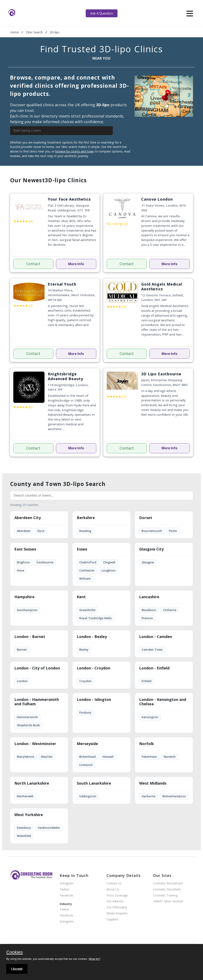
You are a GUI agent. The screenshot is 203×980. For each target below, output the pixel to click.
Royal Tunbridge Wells (95, 618)
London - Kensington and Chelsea (163, 702)
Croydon (85, 681)
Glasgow (148, 562)
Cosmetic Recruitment (168, 883)
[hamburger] (190, 13)
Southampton (27, 610)
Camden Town (152, 650)
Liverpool (86, 765)
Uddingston (88, 796)
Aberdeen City (28, 518)
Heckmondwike (49, 828)
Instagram (67, 883)
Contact (33, 264)
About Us (113, 889)
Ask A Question (101, 13)
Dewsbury (24, 828)
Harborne (149, 796)
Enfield (147, 681)
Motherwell (25, 796)
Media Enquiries (117, 913)
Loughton (109, 570)
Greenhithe (87, 610)
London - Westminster (35, 744)
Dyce (41, 531)
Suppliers (113, 919)
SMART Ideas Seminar (168, 901)
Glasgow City (151, 549)
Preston (147, 618)
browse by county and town (75, 151)
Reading (85, 531)
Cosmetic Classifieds (167, 889)
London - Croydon (93, 668)
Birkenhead (87, 757)
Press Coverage (117, 896)
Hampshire (24, 597)
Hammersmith (27, 717)
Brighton (23, 562)
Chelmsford (88, 562)
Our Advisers (115, 901)
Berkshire (86, 518)
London (22, 681)
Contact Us (114, 883)
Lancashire (149, 597)
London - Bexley (92, 637)
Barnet (22, 650)
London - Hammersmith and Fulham (37, 702)
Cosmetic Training (165, 896)
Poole (173, 531)
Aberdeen (24, 531)
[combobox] (70, 131)
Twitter (64, 889)
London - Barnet (30, 637)
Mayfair (47, 757)
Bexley (84, 650)
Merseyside (87, 744)
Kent (81, 597)
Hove (20, 570)
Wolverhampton (174, 796)
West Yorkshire (29, 815)
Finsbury (85, 712)
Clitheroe (170, 610)
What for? (94, 959)
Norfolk (147, 744)
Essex (82, 549)
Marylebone (25, 757)
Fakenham (149, 757)
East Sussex (25, 549)
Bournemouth (152, 531)
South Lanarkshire (94, 783)
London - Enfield (154, 668)
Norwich (170, 757)
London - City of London (37, 668)
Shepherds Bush (28, 725)
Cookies (14, 953)
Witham (85, 579)
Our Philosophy (117, 907)
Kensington (150, 717)
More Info (76, 264)
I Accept (17, 969)
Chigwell (109, 562)
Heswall (108, 757)
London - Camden (156, 637)
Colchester (87, 570)
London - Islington (94, 700)
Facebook (66, 896)
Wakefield (24, 836)
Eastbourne (45, 562)
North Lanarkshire (32, 783)
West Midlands (153, 783)
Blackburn (149, 610)
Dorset (146, 518)
